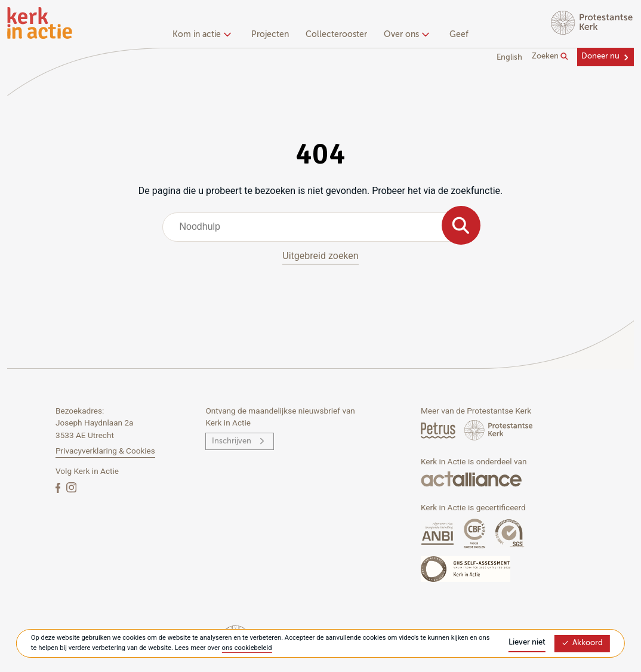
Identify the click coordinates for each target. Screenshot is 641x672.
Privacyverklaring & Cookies (105, 451)
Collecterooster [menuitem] (336, 35)
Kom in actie (200, 35)
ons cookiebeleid (247, 648)
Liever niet (527, 642)
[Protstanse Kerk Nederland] (499, 430)
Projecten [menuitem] (270, 35)
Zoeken (550, 57)
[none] (204, 36)
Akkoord (582, 643)
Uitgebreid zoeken (320, 256)
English (509, 58)
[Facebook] (59, 487)
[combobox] (321, 227)
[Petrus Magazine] (439, 430)
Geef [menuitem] (459, 35)
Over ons (405, 35)
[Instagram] (71, 487)
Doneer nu (600, 56)
